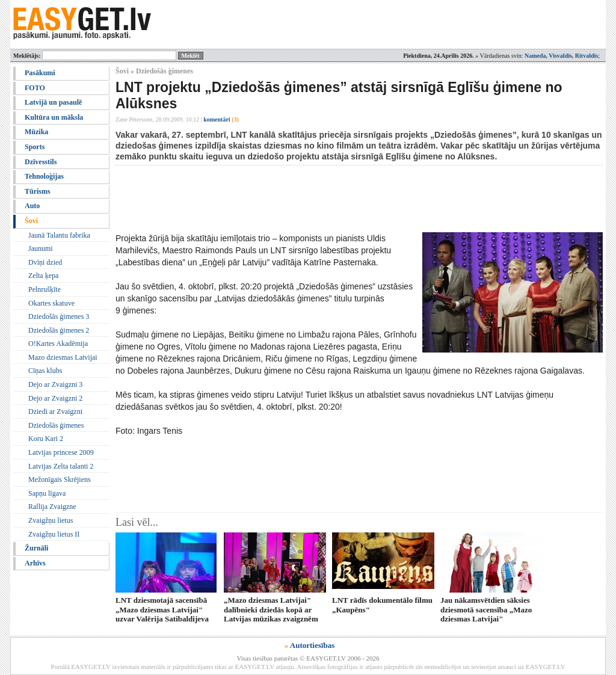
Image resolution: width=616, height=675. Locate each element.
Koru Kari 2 (46, 439)
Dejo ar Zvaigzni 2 (55, 398)
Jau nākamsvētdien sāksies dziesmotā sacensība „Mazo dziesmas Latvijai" (486, 609)
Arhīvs (35, 563)
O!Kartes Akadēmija (58, 344)
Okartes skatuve (51, 303)
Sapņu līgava (47, 493)
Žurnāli (36, 548)
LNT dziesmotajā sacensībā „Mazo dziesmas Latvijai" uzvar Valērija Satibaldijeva (162, 609)
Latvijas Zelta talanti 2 (61, 466)
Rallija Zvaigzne (52, 507)
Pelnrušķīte (45, 289)
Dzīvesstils (41, 162)
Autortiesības (312, 645)
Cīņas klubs (45, 371)
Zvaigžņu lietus (51, 520)
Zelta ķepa (43, 276)
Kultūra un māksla (54, 117)
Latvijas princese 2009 (61, 452)
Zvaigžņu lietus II (54, 534)
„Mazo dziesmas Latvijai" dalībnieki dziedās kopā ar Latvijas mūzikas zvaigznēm (271, 609)
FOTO (35, 88)
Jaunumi (41, 248)
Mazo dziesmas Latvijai (63, 357)
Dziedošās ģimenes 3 (59, 316)
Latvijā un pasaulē (53, 102)
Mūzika (36, 132)
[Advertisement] (334, 199)
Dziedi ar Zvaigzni (55, 411)
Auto (32, 206)
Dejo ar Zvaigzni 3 (55, 384)
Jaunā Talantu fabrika (59, 235)
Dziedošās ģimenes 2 (59, 330)
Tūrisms (38, 191)
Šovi (31, 221)
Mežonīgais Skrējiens (60, 479)
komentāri (221, 119)
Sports (35, 147)
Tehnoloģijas (44, 176)
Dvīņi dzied (45, 262)
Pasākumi (40, 73)
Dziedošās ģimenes (56, 425)
